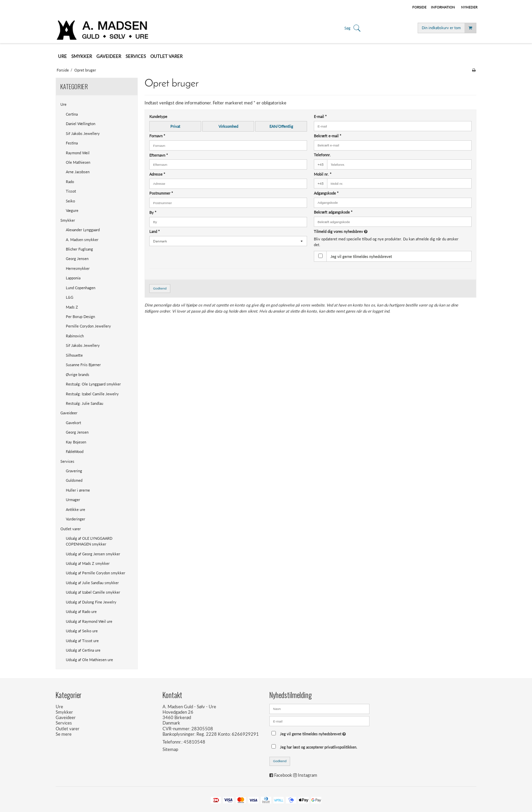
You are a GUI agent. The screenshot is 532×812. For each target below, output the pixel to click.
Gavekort (73, 423)
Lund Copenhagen (81, 288)
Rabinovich (75, 336)
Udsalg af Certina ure (83, 650)
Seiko (70, 201)
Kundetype (158, 116)
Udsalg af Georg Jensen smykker (93, 554)
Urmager (73, 500)
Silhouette (74, 355)
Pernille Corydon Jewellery (88, 326)
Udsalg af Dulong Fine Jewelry (91, 602)
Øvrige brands (78, 374)
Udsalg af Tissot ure (82, 641)
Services (67, 461)
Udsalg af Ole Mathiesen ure (89, 660)
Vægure (72, 210)
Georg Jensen (77, 259)
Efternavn (159, 155)
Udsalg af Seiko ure (82, 631)
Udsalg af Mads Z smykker (88, 563)
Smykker (68, 220)
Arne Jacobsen (78, 172)
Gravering (74, 471)
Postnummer (161, 193)
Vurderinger (75, 519)
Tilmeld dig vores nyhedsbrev (366, 231)
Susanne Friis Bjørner (83, 365)
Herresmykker (78, 268)
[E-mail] (319, 720)
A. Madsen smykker (82, 240)
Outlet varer (71, 529)
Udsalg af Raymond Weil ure (89, 621)
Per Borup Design (80, 316)
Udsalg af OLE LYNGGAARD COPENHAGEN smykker (89, 541)
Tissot (71, 191)
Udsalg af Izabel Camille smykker (93, 592)
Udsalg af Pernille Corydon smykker (96, 573)
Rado (70, 182)
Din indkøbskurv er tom (449, 28)
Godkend (160, 288)
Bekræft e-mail (328, 136)
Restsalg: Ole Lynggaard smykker (93, 384)
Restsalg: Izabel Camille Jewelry (92, 394)
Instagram (308, 775)
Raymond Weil (78, 153)
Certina (72, 114)
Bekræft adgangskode (333, 212)
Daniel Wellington (81, 124)
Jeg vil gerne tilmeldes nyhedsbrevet (361, 256)
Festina (72, 143)
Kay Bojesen (76, 442)
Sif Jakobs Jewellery (83, 133)
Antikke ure (75, 509)
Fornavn (157, 136)
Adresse (157, 174)
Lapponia (73, 278)
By (153, 212)
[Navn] (319, 708)
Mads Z (72, 307)
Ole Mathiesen (78, 162)
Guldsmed (74, 480)
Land (155, 231)
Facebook (283, 775)
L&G (70, 297)
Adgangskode (326, 193)
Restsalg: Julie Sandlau (84, 403)
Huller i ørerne (78, 490)
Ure (63, 104)
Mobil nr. (323, 174)
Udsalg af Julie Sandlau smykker (92, 583)
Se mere (64, 734)
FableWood (75, 451)
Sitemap (170, 749)
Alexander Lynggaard (83, 230)
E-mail (320, 116)
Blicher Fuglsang (79, 249)
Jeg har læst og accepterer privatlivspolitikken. (319, 747)
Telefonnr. (322, 155)
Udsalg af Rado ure (81, 611)
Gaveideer (69, 413)
